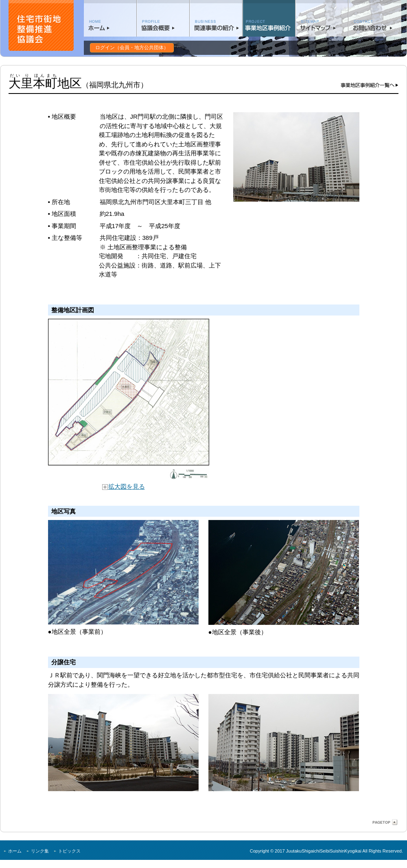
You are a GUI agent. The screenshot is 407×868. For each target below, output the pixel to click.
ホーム (110, 18)
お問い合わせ (375, 18)
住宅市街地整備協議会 (41, 25)
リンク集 (40, 851)
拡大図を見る (123, 486)
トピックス (69, 851)
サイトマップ (322, 18)
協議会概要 (163, 18)
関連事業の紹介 (216, 18)
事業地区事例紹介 (269, 18)
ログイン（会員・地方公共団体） (132, 48)
